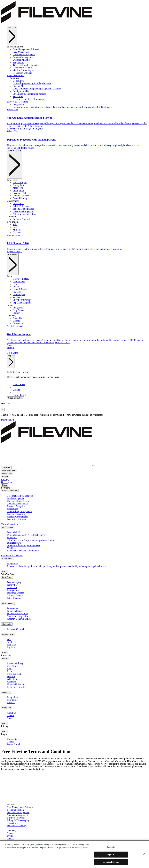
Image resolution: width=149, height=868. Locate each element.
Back (5, 485)
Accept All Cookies (111, 862)
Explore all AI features (18, 102)
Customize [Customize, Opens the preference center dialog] (111, 847)
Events (10, 836)
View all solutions (16, 76)
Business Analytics (16, 818)
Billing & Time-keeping (18, 820)
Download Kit (8, 420)
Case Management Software (20, 807)
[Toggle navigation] (94, 465)
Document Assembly (17, 826)
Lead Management (16, 810)
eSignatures (12, 823)
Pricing (10, 348)
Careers (11, 833)
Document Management (18, 812)
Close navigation (15, 398)
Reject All (111, 855)
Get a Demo (13, 353)
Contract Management (17, 815)
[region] (74, 854)
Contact (11, 838)
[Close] (3, 410)
